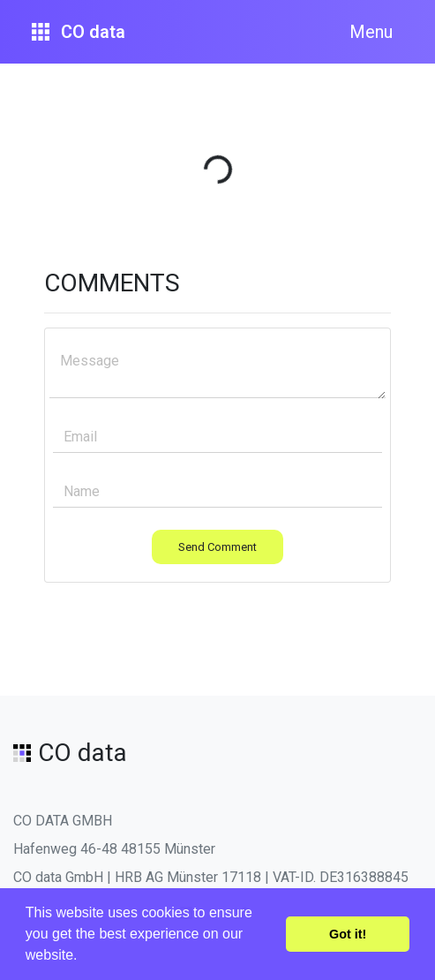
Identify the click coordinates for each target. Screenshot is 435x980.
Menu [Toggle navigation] (371, 32)
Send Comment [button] (217, 547)
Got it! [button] (348, 934)
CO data (79, 32)
